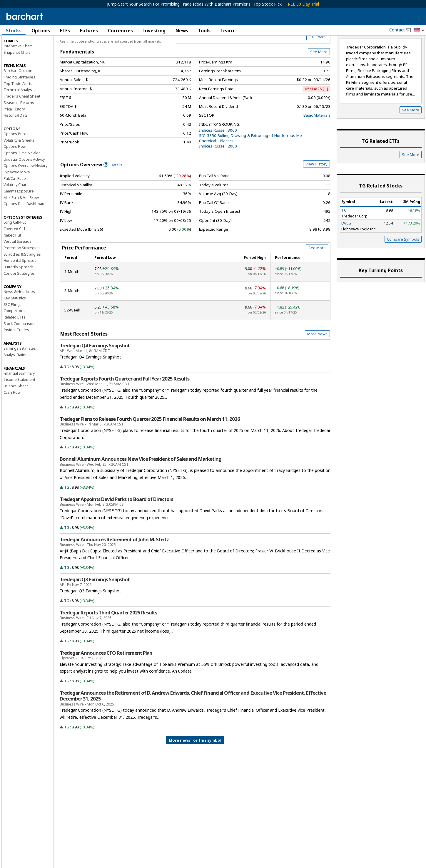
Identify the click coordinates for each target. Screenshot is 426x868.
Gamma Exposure (19, 216)
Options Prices (16, 159)
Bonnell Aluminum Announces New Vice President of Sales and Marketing (141, 484)
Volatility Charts (17, 210)
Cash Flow (12, 417)
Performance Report (21, 53)
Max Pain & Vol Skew (21, 222)
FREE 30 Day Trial (302, 4)
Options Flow (15, 172)
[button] (419, 30)
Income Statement (19, 405)
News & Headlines (19, 317)
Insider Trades (16, 355)
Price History (14, 134)
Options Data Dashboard (25, 229)
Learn (227, 31)
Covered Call (14, 254)
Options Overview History (26, 191)
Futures (89, 31)
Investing (154, 31)
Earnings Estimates (20, 373)
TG (67, 392)
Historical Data (16, 140)
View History (316, 189)
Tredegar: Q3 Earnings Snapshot (95, 605)
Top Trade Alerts (18, 108)
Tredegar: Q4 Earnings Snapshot (95, 371)
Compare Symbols (403, 264)
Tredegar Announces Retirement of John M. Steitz (114, 564)
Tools (204, 31)
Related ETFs (15, 342)
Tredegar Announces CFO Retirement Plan (106, 678)
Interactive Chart (18, 71)
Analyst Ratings (17, 380)
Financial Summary (19, 398)
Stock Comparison (19, 348)
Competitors (14, 336)
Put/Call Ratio (15, 203)
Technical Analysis (19, 115)
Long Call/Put (15, 247)
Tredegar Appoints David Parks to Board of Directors (116, 524)
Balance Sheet (16, 411)
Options (41, 31)
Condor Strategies (19, 298)
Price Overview (17, 46)
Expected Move (17, 197)
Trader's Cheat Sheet (22, 121)
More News (317, 359)
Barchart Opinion (18, 96)
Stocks (14, 31)
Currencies (120, 31)
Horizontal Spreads (20, 286)
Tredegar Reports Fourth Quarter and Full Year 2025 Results (125, 404)
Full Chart (317, 62)
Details (113, 190)
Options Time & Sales (22, 178)
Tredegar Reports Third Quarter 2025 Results (108, 638)
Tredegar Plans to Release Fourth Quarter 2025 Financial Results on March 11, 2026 (150, 444)
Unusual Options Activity (24, 184)
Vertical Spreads (17, 267)
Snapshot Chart (17, 77)
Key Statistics (15, 323)
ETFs (65, 31)
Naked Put (12, 260)
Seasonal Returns (19, 128)
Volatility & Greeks (19, 165)
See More (319, 77)
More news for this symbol (195, 765)
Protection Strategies (22, 273)
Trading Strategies (19, 102)
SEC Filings (13, 329)
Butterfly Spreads (19, 292)
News (182, 31)
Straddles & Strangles (22, 279)
